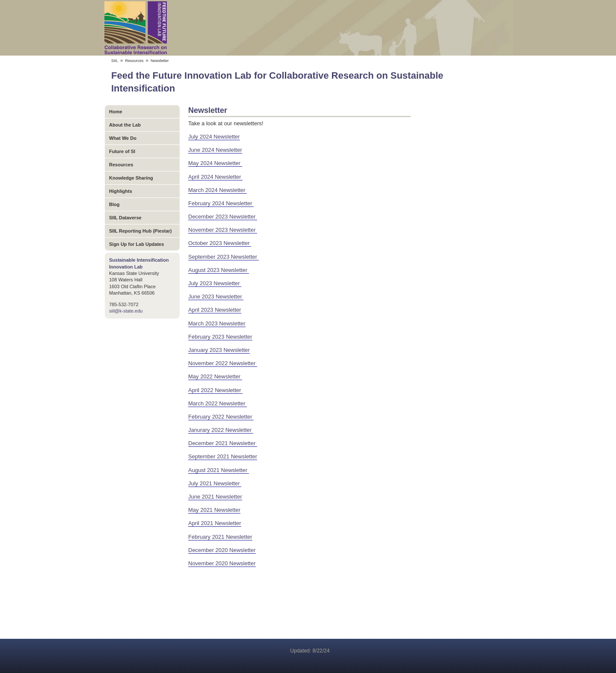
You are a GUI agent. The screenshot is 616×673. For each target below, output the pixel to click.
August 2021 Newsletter (219, 470)
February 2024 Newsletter (221, 203)
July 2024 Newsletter (214, 137)
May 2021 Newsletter (214, 510)
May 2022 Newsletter (215, 376)
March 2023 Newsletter (217, 323)
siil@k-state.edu (126, 311)
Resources (135, 61)
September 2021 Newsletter (223, 456)
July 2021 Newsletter (215, 483)
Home (116, 112)
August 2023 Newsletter (219, 270)
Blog (114, 204)
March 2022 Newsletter (218, 403)
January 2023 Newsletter (219, 350)
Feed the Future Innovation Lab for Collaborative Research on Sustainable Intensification (308, 28)
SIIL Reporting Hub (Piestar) (140, 231)
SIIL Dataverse (125, 218)
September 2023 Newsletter (224, 257)
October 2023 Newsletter (220, 243)
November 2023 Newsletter (223, 230)
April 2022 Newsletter (215, 390)
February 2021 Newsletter (220, 537)
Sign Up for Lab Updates (136, 244)
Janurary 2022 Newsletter (221, 430)
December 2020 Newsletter (222, 550)
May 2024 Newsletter (215, 163)
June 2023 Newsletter (216, 297)
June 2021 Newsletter (215, 497)
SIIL (115, 61)
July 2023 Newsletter (215, 283)
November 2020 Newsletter (222, 563)
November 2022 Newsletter (223, 363)
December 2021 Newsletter (223, 443)
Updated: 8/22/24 (310, 651)
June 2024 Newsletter (215, 150)
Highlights (121, 191)
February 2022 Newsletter (221, 417)
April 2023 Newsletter (215, 310)
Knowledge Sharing (131, 178)
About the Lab (125, 125)
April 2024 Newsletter (215, 177)
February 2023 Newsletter (220, 337)
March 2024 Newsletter (218, 190)
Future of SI (122, 151)
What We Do (123, 138)
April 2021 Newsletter (215, 523)
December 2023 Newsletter (223, 217)
